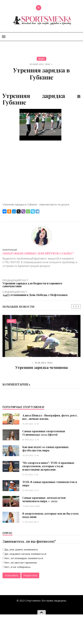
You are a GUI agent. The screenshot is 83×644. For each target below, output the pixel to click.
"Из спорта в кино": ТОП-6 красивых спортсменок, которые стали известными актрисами (48, 466)
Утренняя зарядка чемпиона (42, 367)
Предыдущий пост (41, 283)
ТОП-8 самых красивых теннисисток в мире (50, 484)
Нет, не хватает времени (21, 563)
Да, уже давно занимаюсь (21, 549)
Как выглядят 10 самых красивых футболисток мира (45, 449)
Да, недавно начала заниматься (25, 554)
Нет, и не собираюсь (18, 567)
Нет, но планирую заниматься (24, 558)
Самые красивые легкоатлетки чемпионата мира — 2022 (44, 499)
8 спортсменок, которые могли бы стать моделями (51, 515)
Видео (42, 59)
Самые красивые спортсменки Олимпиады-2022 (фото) (44, 433)
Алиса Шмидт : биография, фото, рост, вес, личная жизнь (50, 417)
